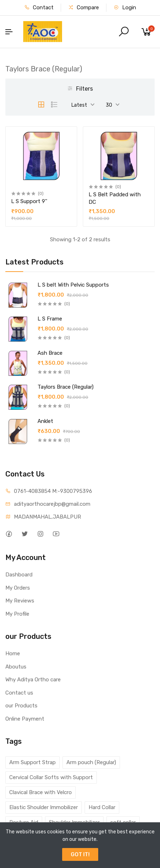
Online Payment (25, 719)
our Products (21, 706)
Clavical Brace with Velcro (41, 792)
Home (13, 653)
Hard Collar (102, 807)
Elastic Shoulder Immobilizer (44, 807)
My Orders (18, 588)
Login (125, 7)
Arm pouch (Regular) (91, 762)
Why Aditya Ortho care (33, 680)
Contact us (19, 693)
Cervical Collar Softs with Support (51, 777)
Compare (84, 7)
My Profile (17, 614)
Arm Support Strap (32, 762)
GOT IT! (80, 854)
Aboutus (16, 667)
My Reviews (20, 601)
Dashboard (19, 575)
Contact (39, 7)
